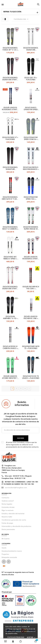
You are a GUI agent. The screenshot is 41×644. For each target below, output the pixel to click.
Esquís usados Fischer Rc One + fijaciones (31, 318)
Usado (4, 548)
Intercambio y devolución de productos (16, 526)
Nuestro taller (7, 517)
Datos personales (8, 530)
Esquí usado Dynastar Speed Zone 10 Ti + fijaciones (31, 109)
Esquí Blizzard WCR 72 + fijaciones (31, 347)
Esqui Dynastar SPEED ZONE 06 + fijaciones (31, 139)
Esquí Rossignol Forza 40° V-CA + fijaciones (10, 49)
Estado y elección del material (13, 514)
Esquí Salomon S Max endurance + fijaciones (31, 168)
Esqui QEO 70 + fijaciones (31, 79)
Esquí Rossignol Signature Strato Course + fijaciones (10, 79)
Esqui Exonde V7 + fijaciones (10, 138)
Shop (5, 641)
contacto (5, 498)
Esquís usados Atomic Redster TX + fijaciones (10, 377)
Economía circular (8, 507)
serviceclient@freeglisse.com (16, 488)
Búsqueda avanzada (9, 558)
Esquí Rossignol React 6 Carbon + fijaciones (10, 228)
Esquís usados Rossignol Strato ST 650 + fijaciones (31, 258)
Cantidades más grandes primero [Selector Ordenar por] (21, 20)
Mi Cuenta (6, 539)
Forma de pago (7, 523)
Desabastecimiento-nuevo (12, 551)
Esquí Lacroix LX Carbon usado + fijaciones (10, 348)
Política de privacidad (16, 637)
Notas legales (7, 504)
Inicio (20, 641)
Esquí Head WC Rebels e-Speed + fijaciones (10, 258)
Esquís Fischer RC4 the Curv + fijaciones (31, 288)
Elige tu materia (8, 511)
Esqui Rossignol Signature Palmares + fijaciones (10, 168)
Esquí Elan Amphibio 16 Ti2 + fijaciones (10, 318)
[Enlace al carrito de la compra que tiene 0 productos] (36, 641)
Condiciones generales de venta (14, 520)
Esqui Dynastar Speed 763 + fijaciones (31, 198)
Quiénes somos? (8, 501)
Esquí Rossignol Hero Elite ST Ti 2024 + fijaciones (10, 198)
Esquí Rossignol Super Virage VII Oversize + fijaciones (31, 228)
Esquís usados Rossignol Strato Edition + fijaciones (10, 109)
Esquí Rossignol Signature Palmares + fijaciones (31, 49)
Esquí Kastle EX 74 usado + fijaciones (31, 377)
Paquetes (5, 554)
